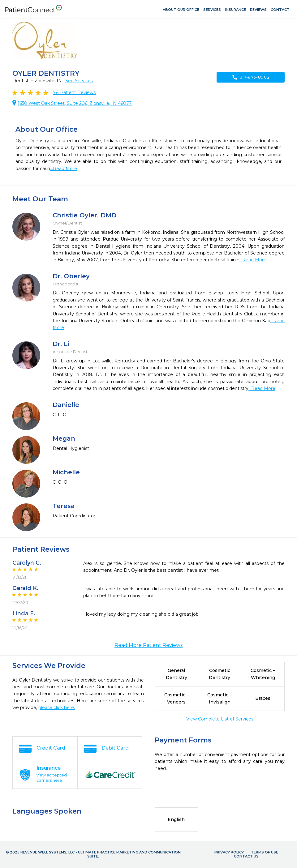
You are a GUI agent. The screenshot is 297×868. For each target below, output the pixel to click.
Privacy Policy (229, 852)
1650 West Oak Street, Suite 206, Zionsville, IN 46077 (75, 103)
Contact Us (246, 856)
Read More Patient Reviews (148, 645)
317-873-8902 (251, 77)
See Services (79, 81)
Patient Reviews (74, 92)
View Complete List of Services (220, 719)
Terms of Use (265, 852)
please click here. (57, 708)
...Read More (64, 169)
